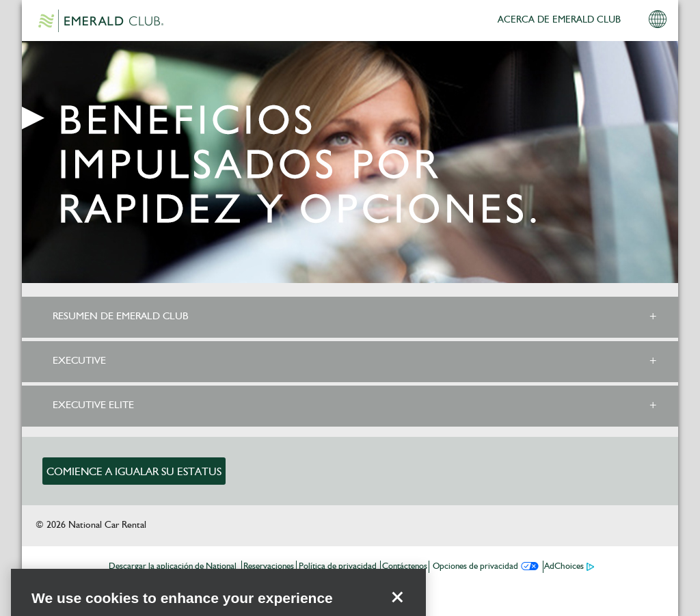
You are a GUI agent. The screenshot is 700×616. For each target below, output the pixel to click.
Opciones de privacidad (475, 566)
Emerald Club (100, 21)
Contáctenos (405, 566)
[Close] (397, 607)
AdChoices (564, 566)
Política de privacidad (338, 566)
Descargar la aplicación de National (173, 566)
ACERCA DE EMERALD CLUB (559, 20)
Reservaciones (269, 566)
